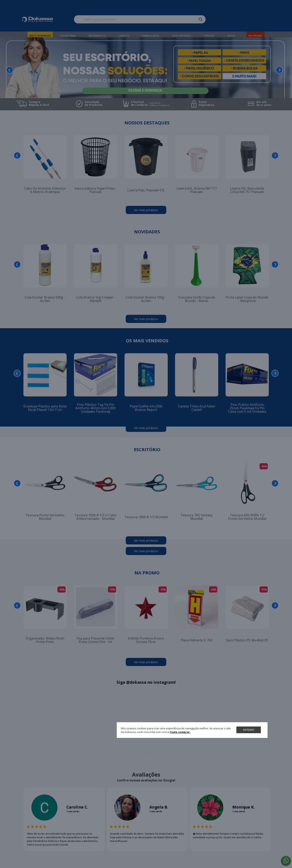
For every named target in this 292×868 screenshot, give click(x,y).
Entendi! (249, 730)
